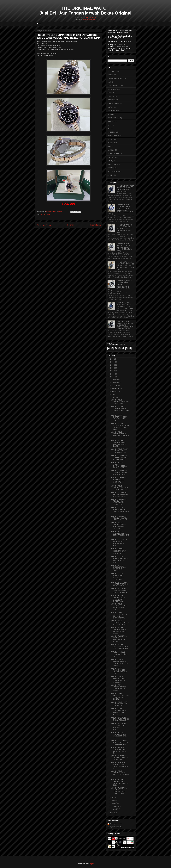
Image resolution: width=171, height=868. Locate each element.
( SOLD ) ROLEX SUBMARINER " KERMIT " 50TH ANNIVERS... (118, 576)
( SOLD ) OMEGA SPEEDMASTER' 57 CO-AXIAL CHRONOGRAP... (119, 615)
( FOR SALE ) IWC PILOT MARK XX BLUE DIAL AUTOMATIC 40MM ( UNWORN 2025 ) (125, 189)
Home (39, 24)
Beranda (71, 225)
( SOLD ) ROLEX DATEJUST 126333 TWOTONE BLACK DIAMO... (119, 443)
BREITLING (112, 89)
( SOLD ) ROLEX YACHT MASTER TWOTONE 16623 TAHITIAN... (120, 584)
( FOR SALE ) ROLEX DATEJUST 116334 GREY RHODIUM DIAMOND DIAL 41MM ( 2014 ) (125, 247)
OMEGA (110, 143)
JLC (109, 129)
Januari (114, 809)
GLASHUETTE (113, 114)
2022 (112, 371)
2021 (112, 374)
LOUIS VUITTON (113, 136)
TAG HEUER (112, 164)
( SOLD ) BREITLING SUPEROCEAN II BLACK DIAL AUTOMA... (119, 727)
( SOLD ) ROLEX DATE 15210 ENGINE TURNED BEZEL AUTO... (119, 542)
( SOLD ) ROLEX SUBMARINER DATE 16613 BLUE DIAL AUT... (119, 559)
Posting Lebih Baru (44, 225)
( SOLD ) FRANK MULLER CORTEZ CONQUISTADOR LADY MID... (119, 679)
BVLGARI (111, 93)
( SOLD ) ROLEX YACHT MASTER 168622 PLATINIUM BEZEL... (120, 451)
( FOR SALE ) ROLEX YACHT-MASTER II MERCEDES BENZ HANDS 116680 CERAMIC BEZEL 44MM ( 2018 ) (121, 209)
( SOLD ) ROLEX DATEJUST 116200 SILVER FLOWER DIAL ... (120, 409)
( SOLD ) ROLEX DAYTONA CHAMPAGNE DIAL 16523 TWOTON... (119, 465)
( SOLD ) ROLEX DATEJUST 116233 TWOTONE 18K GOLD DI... (120, 435)
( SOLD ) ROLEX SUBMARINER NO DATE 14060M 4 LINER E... (120, 510)
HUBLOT (111, 121)
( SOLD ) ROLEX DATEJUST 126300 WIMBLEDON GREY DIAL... (119, 735)
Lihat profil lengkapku (115, 827)
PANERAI (111, 150)
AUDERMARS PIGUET (115, 78)
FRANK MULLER (113, 111)
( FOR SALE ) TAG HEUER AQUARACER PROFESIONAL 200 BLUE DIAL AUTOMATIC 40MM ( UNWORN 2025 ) (125, 306)
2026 (112, 359)
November (115, 382)
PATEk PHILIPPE (113, 154)
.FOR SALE (112, 71)
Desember (115, 380)
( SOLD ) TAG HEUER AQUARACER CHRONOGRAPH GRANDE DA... (119, 502)
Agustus (114, 391)
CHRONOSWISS (113, 103)
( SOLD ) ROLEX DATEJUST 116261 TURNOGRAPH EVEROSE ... (119, 526)
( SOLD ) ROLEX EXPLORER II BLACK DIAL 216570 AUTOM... (120, 646)
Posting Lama (95, 225)
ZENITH (110, 175)
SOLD (48, 215)
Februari (115, 806)
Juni (113, 397)
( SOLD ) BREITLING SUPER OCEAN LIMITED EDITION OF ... (120, 765)
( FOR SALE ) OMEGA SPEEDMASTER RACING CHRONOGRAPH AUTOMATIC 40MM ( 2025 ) (120, 285)
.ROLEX (110, 75)
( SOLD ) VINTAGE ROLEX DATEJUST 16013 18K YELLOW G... (119, 750)
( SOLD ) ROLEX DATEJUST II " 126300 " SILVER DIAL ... (120, 402)
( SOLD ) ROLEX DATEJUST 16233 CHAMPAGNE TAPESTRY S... (118, 598)
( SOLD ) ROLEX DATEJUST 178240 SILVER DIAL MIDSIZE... (119, 568)
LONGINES (111, 132)
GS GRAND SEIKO (114, 118)
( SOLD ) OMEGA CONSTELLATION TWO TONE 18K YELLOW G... (118, 711)
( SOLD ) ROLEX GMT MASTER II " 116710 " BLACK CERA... (120, 704)
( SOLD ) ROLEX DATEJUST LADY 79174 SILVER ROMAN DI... (120, 774)
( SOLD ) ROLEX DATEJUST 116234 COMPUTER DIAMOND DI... (120, 534)
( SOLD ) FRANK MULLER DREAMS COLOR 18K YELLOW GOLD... (120, 662)
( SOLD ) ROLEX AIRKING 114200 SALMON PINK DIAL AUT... (119, 671)
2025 (112, 362)
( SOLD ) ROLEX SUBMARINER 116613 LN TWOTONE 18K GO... (120, 426)
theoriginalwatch (116, 824)
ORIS (109, 146)
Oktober (114, 385)
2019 (112, 813)
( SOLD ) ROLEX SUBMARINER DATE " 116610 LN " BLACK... (120, 623)
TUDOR (110, 168)
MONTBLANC (112, 139)
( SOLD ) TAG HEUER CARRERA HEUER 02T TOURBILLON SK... (120, 458)
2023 (112, 368)
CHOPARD (111, 100)
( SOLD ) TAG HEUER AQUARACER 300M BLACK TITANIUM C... (120, 473)
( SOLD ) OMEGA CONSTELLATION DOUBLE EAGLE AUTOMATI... (118, 551)
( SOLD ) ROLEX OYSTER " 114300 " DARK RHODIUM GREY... (119, 418)
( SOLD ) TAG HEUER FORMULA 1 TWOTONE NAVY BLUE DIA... (119, 639)
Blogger (91, 864)
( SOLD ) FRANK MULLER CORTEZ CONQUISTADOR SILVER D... (119, 688)
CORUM (110, 107)
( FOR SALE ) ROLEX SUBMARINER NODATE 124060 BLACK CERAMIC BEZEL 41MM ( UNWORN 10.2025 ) (125, 325)
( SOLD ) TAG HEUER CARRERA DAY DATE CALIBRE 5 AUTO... (120, 758)
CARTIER (111, 96)
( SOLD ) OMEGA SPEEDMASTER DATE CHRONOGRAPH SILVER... (120, 696)
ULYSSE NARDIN (114, 171)
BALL (109, 82)
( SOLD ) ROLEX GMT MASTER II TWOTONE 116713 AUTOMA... (120, 494)
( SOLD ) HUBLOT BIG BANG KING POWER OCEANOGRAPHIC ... (120, 743)
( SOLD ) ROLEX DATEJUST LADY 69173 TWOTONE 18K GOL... (120, 782)
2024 (112, 365)
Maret (114, 803)
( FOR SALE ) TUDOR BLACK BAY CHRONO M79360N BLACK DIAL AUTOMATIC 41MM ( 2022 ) (124, 229)
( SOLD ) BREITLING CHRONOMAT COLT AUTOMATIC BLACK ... (120, 591)
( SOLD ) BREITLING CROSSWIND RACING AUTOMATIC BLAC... (120, 719)
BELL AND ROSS (114, 86)
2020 (112, 377)
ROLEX (43, 215)
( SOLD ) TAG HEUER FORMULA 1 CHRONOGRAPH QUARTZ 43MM (119, 791)
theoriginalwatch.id (89, 19)
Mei (113, 797)
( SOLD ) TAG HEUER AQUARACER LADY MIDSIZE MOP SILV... (120, 518)
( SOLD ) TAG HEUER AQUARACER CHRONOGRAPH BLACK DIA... (119, 480)
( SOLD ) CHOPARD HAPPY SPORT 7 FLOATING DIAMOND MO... (120, 654)
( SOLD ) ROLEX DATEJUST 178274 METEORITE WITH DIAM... (119, 630)
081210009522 (91, 18)
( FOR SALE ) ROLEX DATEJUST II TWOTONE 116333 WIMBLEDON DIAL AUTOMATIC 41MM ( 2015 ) (125, 266)
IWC (109, 125)
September (115, 388)
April (113, 800)
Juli (113, 394)
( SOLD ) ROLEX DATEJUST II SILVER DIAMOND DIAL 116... (120, 488)
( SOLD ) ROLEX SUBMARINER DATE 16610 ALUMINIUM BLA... (119, 607)
